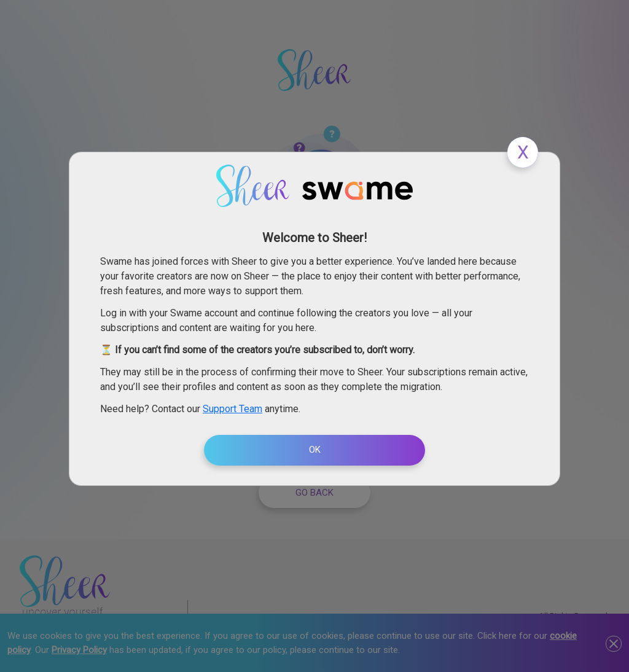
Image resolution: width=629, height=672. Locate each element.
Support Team (232, 409)
